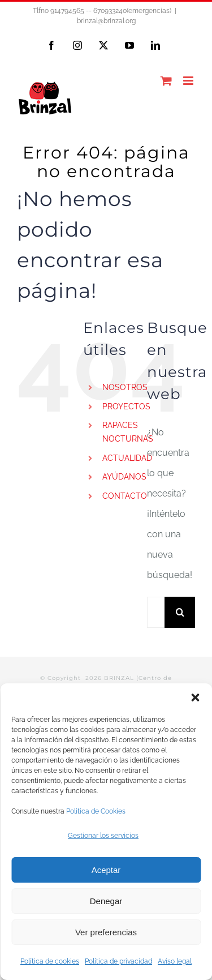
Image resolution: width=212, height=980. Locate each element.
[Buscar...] (156, 612)
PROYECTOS (126, 406)
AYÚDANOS (124, 477)
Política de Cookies (96, 811)
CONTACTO (125, 496)
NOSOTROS (125, 387)
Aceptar (106, 870)
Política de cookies (50, 961)
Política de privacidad (118, 961)
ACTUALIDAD (127, 458)
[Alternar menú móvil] (189, 81)
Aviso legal (175, 961)
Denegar (106, 901)
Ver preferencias (106, 932)
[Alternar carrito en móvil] (166, 81)
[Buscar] (180, 612)
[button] (195, 697)
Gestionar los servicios (103, 836)
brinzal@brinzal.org (106, 21)
